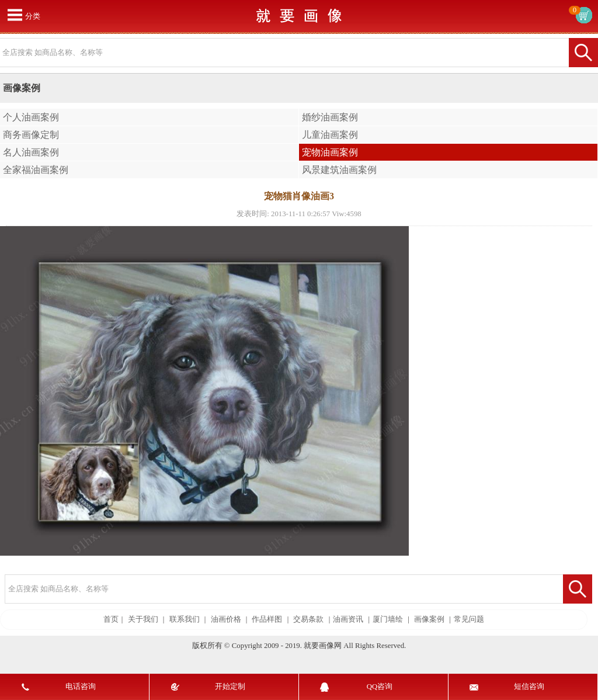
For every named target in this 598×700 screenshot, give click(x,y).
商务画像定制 (31, 135)
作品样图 (267, 619)
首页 (111, 619)
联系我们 (185, 619)
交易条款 (308, 619)
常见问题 (469, 619)
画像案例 (429, 619)
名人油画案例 (31, 152)
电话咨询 (81, 687)
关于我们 (143, 619)
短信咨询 (529, 687)
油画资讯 (348, 619)
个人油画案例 (31, 117)
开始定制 (230, 687)
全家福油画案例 (36, 170)
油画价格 (226, 619)
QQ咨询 (380, 687)
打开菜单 (15, 15)
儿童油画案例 (330, 135)
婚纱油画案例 (330, 117)
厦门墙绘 (388, 619)
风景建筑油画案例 (339, 170)
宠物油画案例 (330, 152)
